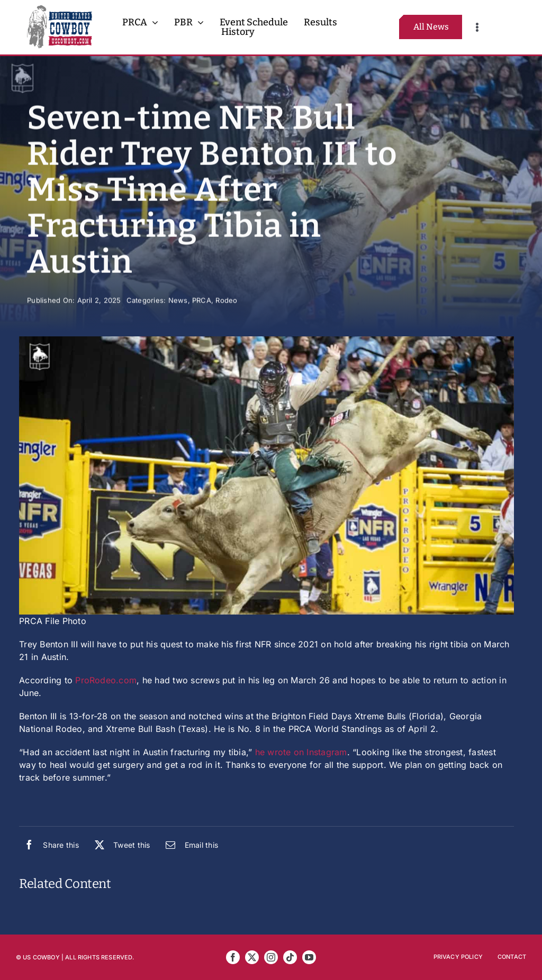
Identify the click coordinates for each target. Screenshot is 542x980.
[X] (120, 845)
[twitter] (252, 957)
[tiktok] (290, 957)
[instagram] (271, 957)
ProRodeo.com (106, 680)
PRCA (202, 301)
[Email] (189, 845)
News (178, 301)
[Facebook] (49, 845)
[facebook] (233, 957)
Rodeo (226, 301)
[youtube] (309, 957)
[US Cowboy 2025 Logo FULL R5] (60, 10)
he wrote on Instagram (301, 752)
